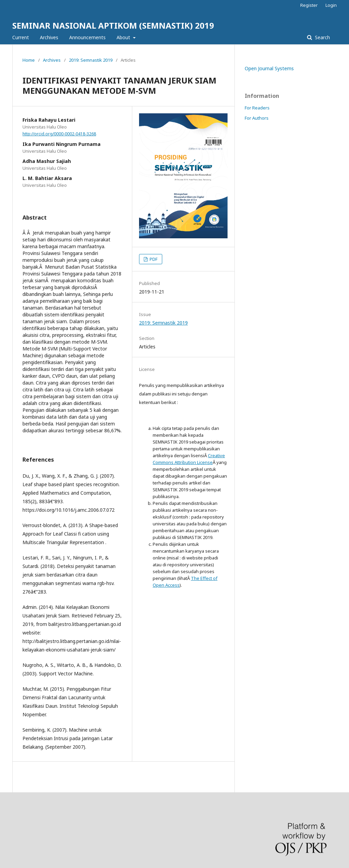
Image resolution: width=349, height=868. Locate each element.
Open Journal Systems (269, 68)
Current (21, 37)
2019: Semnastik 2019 (91, 60)
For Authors (257, 118)
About (124, 37)
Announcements (87, 37)
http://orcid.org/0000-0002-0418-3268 (59, 134)
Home (29, 60)
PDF (153, 259)
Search (322, 37)
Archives (49, 37)
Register (309, 5)
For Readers (257, 108)
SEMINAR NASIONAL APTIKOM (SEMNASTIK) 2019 (113, 25)
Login (331, 5)
